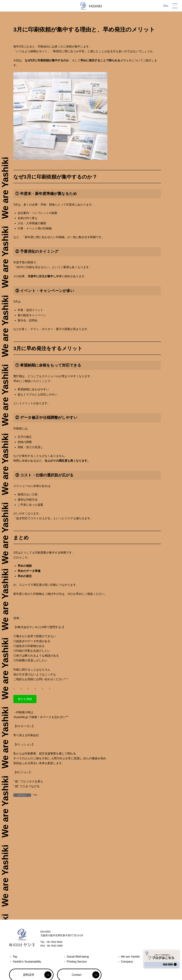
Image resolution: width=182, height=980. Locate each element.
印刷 (35, 795)
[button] (25, 699)
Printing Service (75, 962)
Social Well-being (76, 957)
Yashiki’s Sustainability (25, 962)
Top (13, 957)
